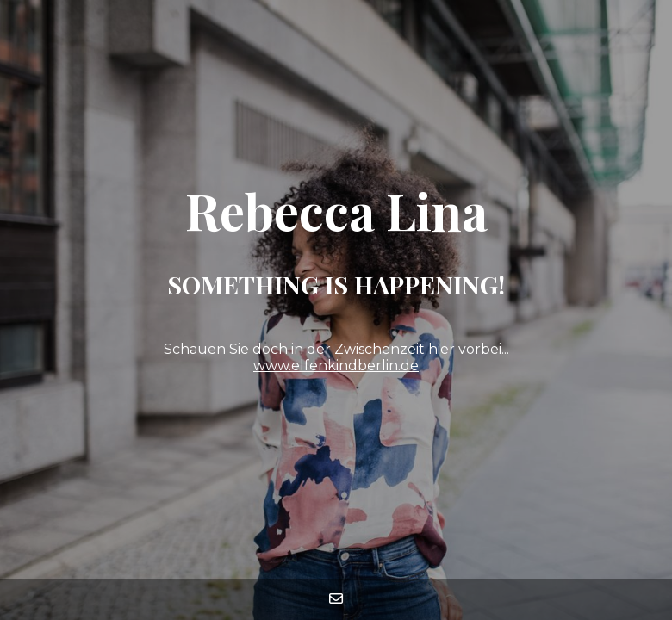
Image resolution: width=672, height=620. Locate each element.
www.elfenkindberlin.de (336, 366)
